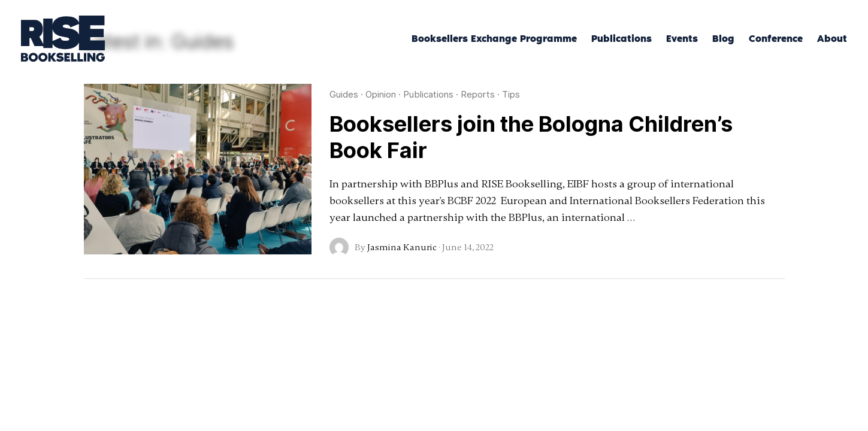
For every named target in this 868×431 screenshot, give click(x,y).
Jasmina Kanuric (402, 247)
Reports (478, 94)
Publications (428, 94)
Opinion (381, 94)
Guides (344, 94)
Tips (511, 94)
